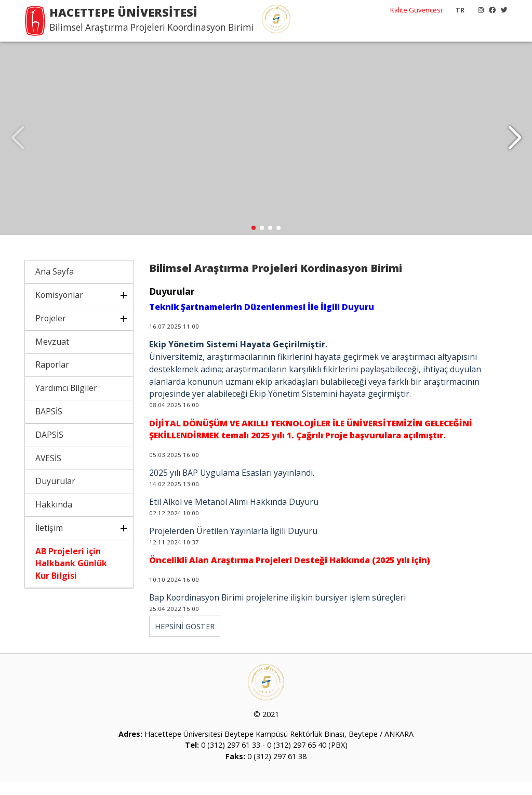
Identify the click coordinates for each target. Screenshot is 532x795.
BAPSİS (49, 426)
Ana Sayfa (55, 286)
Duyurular (55, 496)
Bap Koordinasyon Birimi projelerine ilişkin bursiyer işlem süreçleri (277, 612)
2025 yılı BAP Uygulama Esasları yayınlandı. (232, 487)
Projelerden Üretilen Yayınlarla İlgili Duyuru (233, 545)
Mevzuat (52, 356)
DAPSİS (49, 449)
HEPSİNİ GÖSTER (185, 641)
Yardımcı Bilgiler (66, 402)
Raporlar (52, 379)
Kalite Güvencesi (416, 10)
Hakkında (54, 519)
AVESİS (48, 472)
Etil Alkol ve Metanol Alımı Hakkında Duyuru (234, 516)
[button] (515, 146)
